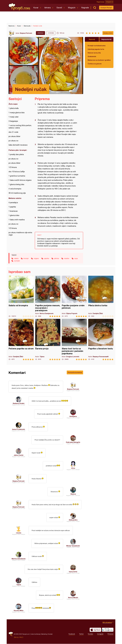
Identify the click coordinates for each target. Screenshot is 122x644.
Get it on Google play (108, 630)
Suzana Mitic (19, 611)
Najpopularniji (106, 39)
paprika (47, 258)
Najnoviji (92, 39)
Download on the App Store (95, 630)
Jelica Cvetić (19, 455)
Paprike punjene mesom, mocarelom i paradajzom (48, 296)
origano (36, 258)
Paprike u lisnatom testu (101, 340)
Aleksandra (73, 520)
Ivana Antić (73, 572)
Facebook (72, 634)
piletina (57, 258)
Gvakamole (92, 56)
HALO (21, 637)
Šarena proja (48, 340)
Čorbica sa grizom (95, 64)
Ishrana (47, 8)
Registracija (101, 2)
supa (76, 258)
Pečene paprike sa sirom (21, 340)
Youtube (90, 634)
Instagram (100, 634)
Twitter (81, 634)
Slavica (73, 494)
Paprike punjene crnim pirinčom (74, 296)
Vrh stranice (107, 623)
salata (16, 258)
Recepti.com (20, 7)
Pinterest (111, 634)
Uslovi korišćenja (35, 634)
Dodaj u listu (108, 33)
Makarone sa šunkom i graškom (99, 60)
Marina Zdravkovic (19, 559)
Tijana (19, 585)
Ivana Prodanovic (19, 429)
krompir (26, 258)
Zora (73, 468)
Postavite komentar (75, 372)
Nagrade (85, 8)
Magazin (72, 8)
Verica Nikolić (73, 598)
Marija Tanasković (73, 546)
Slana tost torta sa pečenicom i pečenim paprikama (74, 340)
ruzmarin (17, 261)
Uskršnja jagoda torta (96, 49)
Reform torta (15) (94, 53)
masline (67, 258)
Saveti (59, 8)
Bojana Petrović (26, 33)
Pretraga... (95, 8)
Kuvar (36, 8)
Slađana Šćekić (19, 404)
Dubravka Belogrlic (73, 442)
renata (19, 533)
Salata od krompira (21, 296)
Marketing (44, 634)
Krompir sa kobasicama (97, 46)
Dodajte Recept (106, 8)
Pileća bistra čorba (101, 296)
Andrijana (73, 416)
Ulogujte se (110, 2)
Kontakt (50, 634)
